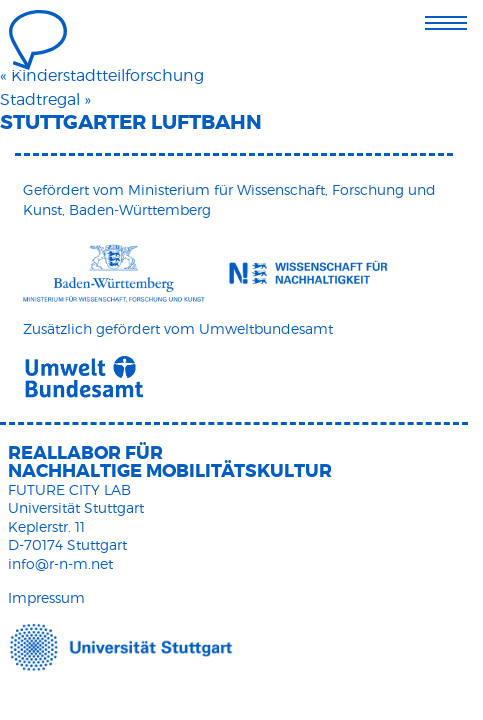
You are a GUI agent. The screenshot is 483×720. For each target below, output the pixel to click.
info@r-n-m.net (60, 563)
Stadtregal (40, 99)
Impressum (46, 597)
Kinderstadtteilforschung (107, 75)
